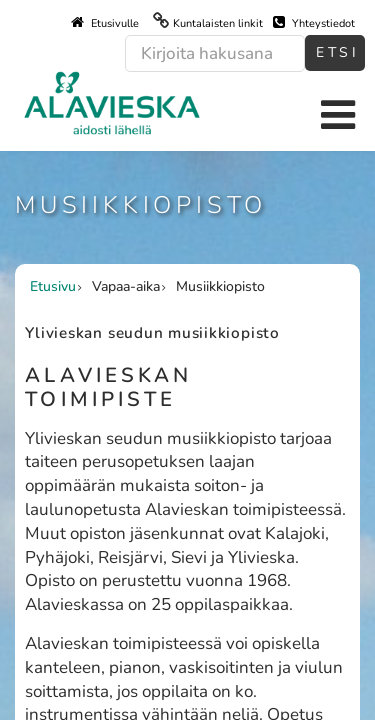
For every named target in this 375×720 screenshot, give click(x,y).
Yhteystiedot (314, 23)
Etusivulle (105, 23)
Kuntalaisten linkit (218, 23)
